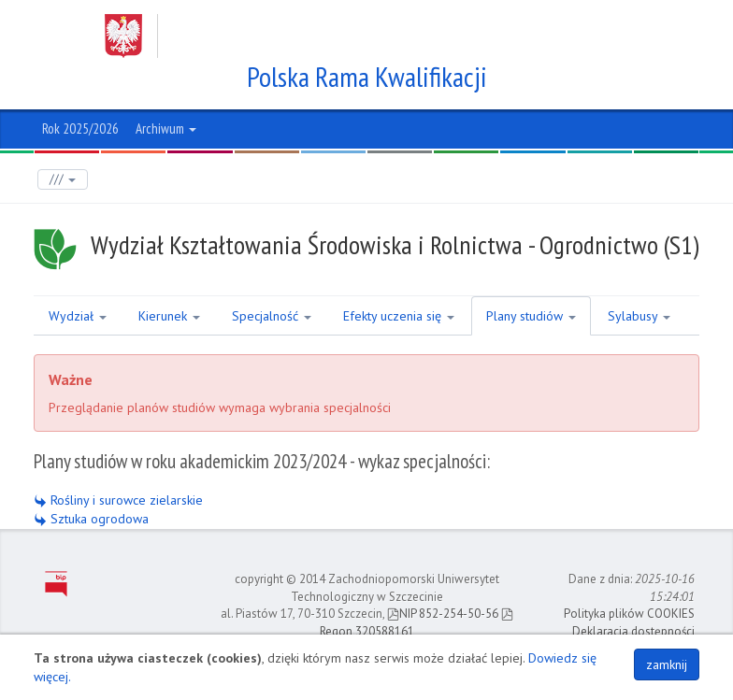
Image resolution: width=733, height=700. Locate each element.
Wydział (78, 316)
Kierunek (169, 316)
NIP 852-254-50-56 (443, 614)
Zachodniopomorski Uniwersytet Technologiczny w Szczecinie (349, 36)
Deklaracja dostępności (633, 631)
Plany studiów (531, 316)
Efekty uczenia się (399, 316)
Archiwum (166, 129)
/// (63, 179)
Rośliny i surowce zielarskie (118, 500)
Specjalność (272, 316)
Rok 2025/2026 (80, 129)
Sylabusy (639, 316)
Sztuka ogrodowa (91, 519)
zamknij (667, 664)
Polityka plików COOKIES (629, 614)
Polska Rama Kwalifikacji (367, 77)
